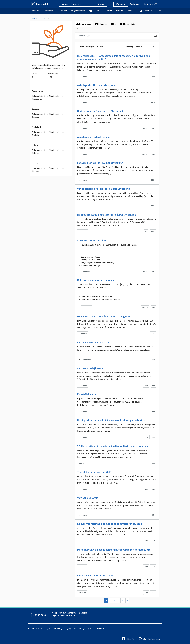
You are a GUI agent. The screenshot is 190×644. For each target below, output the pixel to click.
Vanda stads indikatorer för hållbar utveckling (103, 189)
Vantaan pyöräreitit (88, 498)
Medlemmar (101, 24)
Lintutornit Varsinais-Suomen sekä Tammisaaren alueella (109, 524)
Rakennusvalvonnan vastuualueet (96, 280)
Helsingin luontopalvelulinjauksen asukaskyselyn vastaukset (112, 420)
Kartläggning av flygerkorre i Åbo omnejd (101, 111)
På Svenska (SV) (152, 4)
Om (114, 24)
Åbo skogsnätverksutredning (94, 137)
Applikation (94, 11)
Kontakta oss (100, 628)
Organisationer (78, 11)
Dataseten (48, 11)
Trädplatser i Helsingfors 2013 (94, 472)
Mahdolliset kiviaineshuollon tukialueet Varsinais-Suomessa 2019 (114, 550)
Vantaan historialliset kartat (93, 342)
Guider (108, 11)
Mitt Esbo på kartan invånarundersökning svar (104, 316)
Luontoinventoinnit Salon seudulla (97, 575)
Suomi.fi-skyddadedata (152, 11)
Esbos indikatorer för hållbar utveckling (100, 163)
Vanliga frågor (85, 628)
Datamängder (84, 24)
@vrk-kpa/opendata (149, 638)
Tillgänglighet (70, 628)
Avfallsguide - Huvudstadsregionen (97, 85)
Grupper (42, 18)
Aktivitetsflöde (127, 24)
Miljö (49, 18)
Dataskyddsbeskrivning (52, 628)
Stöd (120, 11)
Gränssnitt (62, 11)
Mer (130, 11)
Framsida (34, 18)
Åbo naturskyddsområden (92, 240)
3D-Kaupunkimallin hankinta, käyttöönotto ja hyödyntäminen (113, 446)
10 (123, 601)
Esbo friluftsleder (87, 394)
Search (101, 4)
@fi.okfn (128, 638)
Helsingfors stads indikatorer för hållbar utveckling (107, 215)
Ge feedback (33, 628)
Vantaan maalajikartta (90, 368)
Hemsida (35, 11)
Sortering (129, 47)
